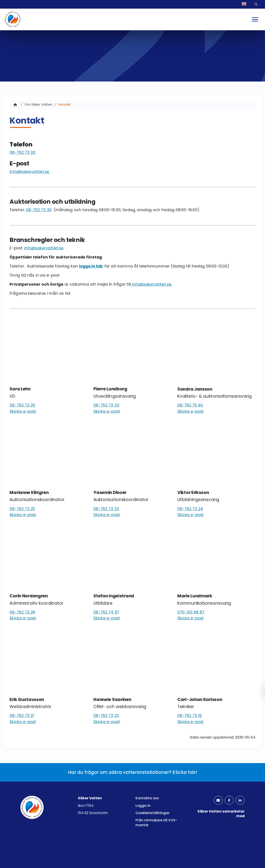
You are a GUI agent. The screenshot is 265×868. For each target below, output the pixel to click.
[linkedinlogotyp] (240, 801)
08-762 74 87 (106, 612)
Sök (256, 4)
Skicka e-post (23, 411)
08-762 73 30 (39, 210)
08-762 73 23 (106, 509)
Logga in (143, 806)
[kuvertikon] (217, 801)
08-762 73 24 (190, 509)
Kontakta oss (147, 798)
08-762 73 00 (22, 153)
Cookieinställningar (153, 813)
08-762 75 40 (190, 405)
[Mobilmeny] (255, 19)
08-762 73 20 (22, 405)
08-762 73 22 (106, 716)
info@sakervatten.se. (152, 284)
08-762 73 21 (22, 716)
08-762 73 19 (190, 716)
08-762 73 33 (106, 405)
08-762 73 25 (22, 509)
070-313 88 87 (191, 612)
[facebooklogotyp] (229, 801)
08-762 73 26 (22, 612)
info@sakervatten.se (30, 172)
